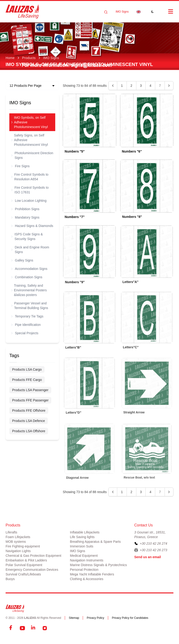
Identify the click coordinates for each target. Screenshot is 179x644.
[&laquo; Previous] (113, 86)
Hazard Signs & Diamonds (32, 226)
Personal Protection (84, 570)
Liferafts (11, 532)
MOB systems (16, 542)
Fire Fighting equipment (23, 546)
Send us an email (148, 557)
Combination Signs (27, 277)
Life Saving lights (82, 537)
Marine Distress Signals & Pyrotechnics (98, 565)
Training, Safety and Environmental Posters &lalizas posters (29, 290)
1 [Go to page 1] (122, 86)
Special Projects (25, 333)
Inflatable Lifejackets (85, 532)
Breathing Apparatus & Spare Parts (95, 542)
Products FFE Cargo (27, 380)
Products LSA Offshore (29, 431)
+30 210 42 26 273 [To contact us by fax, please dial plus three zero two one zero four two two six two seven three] (153, 550)
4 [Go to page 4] (150, 86)
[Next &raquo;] (169, 86)
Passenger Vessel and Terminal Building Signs (30, 306)
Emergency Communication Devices (32, 570)
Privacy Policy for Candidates (130, 618)
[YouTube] (22, 628)
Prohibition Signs (25, 209)
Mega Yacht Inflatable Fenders (92, 574)
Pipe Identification (26, 325)
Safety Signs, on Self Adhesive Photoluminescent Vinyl (29, 140)
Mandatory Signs (25, 217)
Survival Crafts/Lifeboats (23, 574)
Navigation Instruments (87, 560)
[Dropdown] (138, 12)
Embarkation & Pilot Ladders (26, 560)
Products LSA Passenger (30, 390)
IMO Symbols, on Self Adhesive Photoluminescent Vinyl (29, 122)
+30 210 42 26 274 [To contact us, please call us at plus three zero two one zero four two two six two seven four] (153, 543)
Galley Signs (22, 260)
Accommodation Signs (29, 269)
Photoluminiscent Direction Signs (32, 155)
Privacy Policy (95, 618)
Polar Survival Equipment (24, 565)
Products (29, 58)
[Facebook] (11, 628)
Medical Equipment (84, 556)
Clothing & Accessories (87, 579)
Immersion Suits (82, 546)
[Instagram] (45, 628)
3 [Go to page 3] (141, 86)
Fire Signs (20, 166)
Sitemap (74, 618)
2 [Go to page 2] (131, 86)
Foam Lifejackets (18, 537)
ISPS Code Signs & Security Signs (27, 237)
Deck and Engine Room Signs (30, 250)
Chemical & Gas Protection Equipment (33, 556)
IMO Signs (122, 12)
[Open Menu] (166, 11)
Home (10, 58)
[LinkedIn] (34, 628)
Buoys (10, 579)
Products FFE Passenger (30, 400)
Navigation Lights (18, 551)
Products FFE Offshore (29, 411)
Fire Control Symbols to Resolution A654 (30, 177)
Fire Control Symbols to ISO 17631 (30, 190)
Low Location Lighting (29, 201)
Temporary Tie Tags (27, 316)
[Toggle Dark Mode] (152, 12)
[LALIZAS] (22, 12)
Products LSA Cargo (27, 369)
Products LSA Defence (29, 421)
